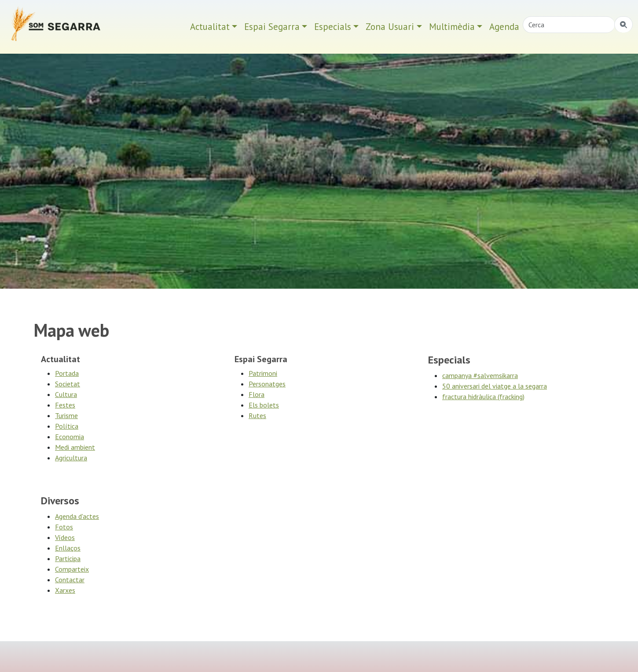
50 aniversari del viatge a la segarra (495, 386)
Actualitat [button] (210, 27)
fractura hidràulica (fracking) (483, 397)
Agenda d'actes (77, 516)
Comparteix (72, 569)
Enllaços (68, 548)
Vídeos (65, 537)
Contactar (70, 580)
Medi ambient (75, 447)
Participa (68, 558)
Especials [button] (333, 27)
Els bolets (264, 405)
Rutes (257, 415)
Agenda (504, 27)
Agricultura (71, 458)
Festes (65, 405)
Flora (257, 394)
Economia (70, 437)
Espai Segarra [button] (272, 27)
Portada (67, 373)
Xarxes (65, 590)
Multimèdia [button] (452, 27)
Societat (68, 384)
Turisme (66, 415)
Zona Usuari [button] (390, 27)
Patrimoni (263, 373)
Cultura (66, 394)
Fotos (64, 527)
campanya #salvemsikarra (480, 375)
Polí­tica (67, 426)
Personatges (267, 384)
